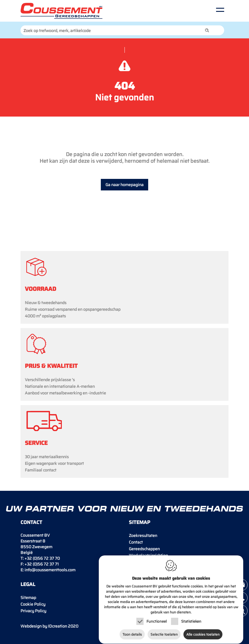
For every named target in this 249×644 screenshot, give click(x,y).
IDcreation (44, 626)
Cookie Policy (33, 604)
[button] (207, 30)
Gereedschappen (144, 549)
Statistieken (191, 618)
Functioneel (157, 618)
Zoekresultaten (143, 536)
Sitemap (28, 598)
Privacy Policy (33, 611)
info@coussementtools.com (50, 570)
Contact (136, 542)
